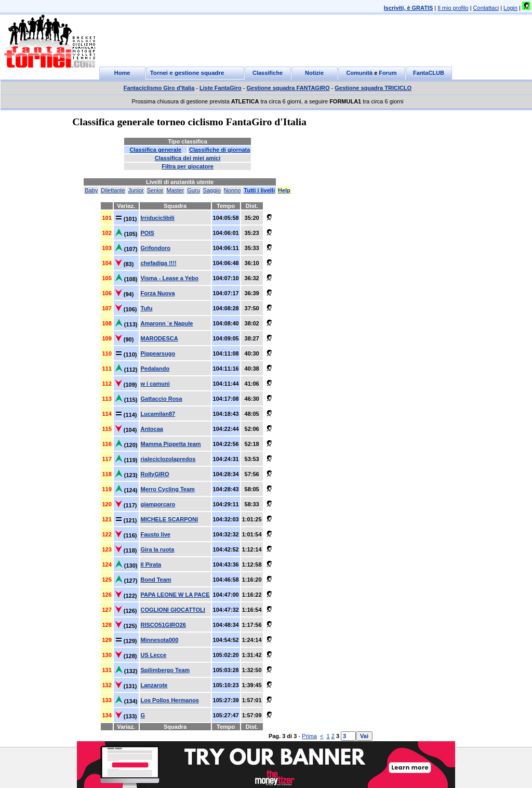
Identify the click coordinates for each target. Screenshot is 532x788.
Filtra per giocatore (188, 166)
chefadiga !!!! (159, 263)
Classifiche (268, 73)
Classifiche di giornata (220, 150)
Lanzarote (154, 685)
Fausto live (156, 534)
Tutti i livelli (259, 190)
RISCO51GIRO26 (163, 625)
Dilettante (113, 190)
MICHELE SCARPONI (170, 519)
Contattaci (486, 8)
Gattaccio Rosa (162, 399)
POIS (148, 233)
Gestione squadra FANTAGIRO (288, 88)
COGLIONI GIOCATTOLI (173, 610)
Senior (155, 190)
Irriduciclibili (158, 218)
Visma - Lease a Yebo (170, 278)
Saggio (212, 190)
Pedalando (155, 369)
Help (284, 190)
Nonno (232, 190)
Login (510, 8)
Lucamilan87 (158, 414)
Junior (136, 190)
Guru (193, 190)
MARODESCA (159, 338)
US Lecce (154, 655)
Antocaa (152, 429)
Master (176, 190)
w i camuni (155, 384)
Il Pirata (151, 564)
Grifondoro (156, 248)
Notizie (314, 73)
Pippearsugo (158, 353)
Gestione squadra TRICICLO (373, 88)
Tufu (147, 308)
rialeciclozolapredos (168, 459)
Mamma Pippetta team (171, 444)
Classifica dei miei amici (188, 158)
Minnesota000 (160, 640)
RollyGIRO (155, 474)
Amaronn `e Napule (167, 323)
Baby (91, 190)
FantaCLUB (429, 73)
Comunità (359, 73)
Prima (309, 736)
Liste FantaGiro (221, 88)
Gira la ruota (158, 549)
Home (122, 73)
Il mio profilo (453, 8)
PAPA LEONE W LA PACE (175, 595)
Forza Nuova (158, 293)
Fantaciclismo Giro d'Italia (159, 88)
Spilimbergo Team (165, 670)
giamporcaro (158, 504)
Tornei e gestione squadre (187, 73)
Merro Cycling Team (168, 489)
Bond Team (156, 580)
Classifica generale (155, 150)
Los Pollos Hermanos (170, 700)
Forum (388, 73)
